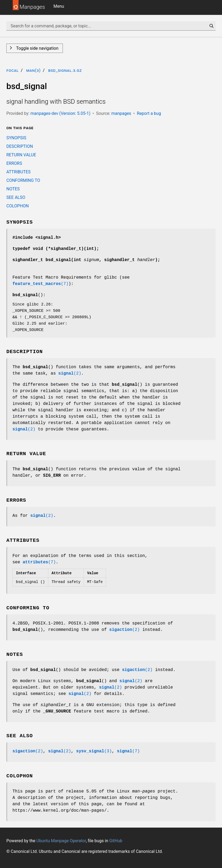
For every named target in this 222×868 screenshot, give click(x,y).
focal (13, 70)
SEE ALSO (16, 197)
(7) (40, 284)
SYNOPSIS (16, 138)
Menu (59, 6)
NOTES (13, 189)
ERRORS (14, 163)
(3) (94, 751)
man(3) (34, 70)
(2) (70, 374)
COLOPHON (18, 206)
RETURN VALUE (21, 155)
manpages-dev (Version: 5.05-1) (60, 113)
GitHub (116, 841)
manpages (121, 113)
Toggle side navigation (37, 48)
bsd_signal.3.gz (65, 70)
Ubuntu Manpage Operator (61, 841)
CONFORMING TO (23, 180)
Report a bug (149, 113)
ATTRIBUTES (18, 172)
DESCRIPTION (20, 146)
